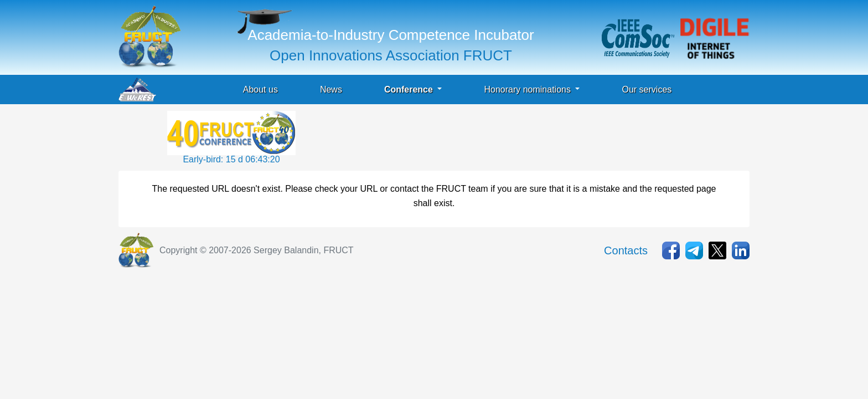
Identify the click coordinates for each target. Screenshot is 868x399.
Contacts (626, 250)
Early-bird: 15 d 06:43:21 (231, 159)
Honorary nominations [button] (528, 89)
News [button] (331, 89)
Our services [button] (647, 89)
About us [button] (260, 89)
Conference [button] (410, 89)
